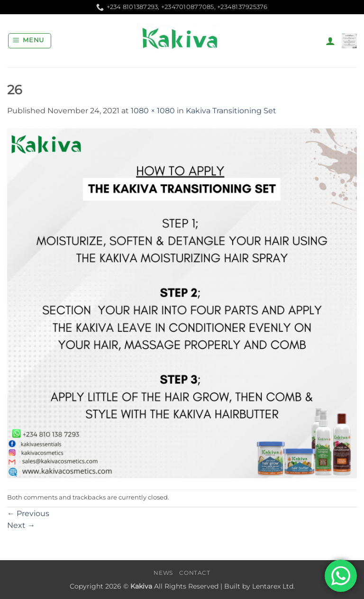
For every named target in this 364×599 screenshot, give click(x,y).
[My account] (330, 41)
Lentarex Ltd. (273, 586)
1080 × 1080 (153, 111)
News (163, 573)
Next (21, 525)
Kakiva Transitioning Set (231, 111)
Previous (28, 513)
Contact (195, 573)
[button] (30, 41)
